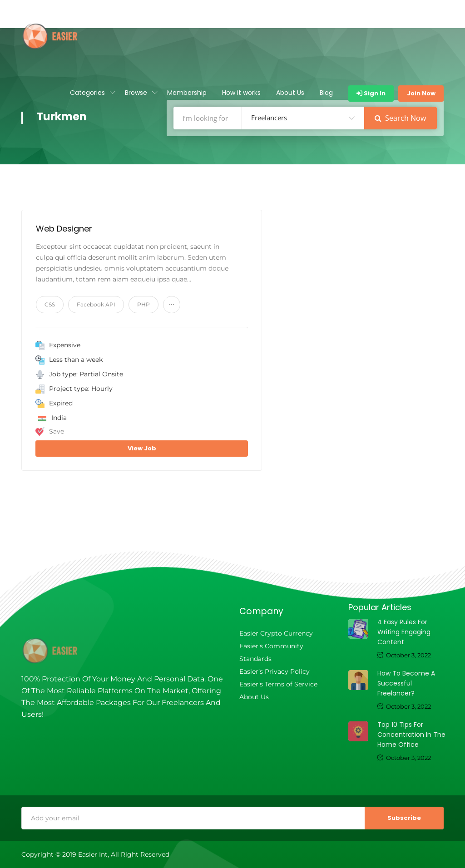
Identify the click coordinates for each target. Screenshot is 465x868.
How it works (241, 93)
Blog (326, 93)
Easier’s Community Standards (271, 652)
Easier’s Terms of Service (278, 684)
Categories (87, 93)
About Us (290, 93)
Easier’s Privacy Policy (275, 671)
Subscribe (404, 818)
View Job (142, 448)
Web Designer (64, 229)
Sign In (371, 93)
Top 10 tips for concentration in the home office (411, 735)
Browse (136, 93)
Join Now (421, 93)
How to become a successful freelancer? (406, 683)
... (172, 302)
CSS (50, 304)
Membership (187, 93)
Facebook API (96, 304)
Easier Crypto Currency (276, 633)
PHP (143, 304)
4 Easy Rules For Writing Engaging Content (404, 632)
